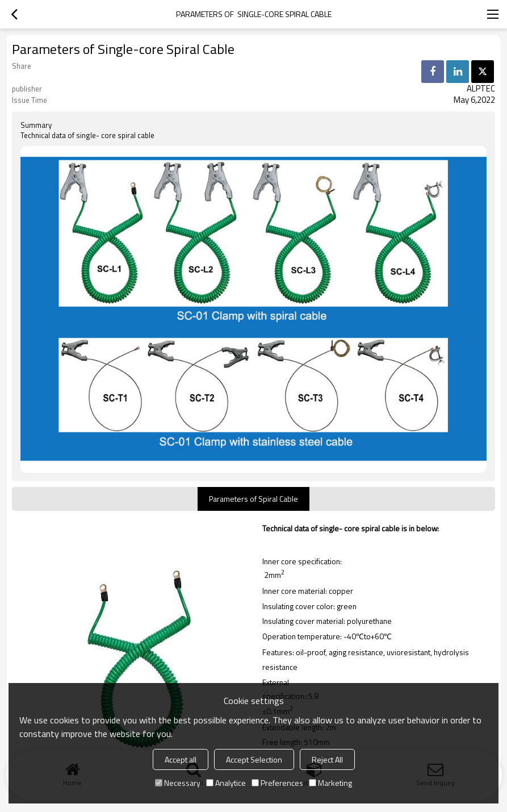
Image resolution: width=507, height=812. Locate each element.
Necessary (178, 783)
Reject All (327, 759)
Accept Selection (254, 759)
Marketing (330, 783)
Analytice (226, 783)
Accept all (181, 759)
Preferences (277, 783)
